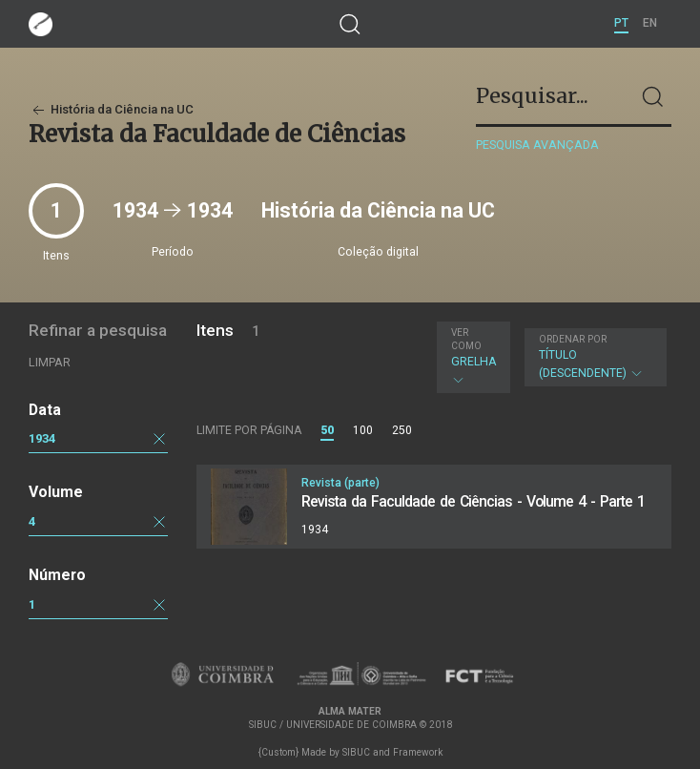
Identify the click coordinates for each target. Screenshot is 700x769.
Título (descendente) (593, 357)
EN (650, 23)
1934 (42, 438)
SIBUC (356, 752)
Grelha (474, 357)
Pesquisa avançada (537, 145)
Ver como (466, 339)
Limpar (50, 362)
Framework (418, 752)
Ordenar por (573, 339)
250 (402, 430)
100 (363, 430)
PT (621, 23)
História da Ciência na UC (111, 109)
